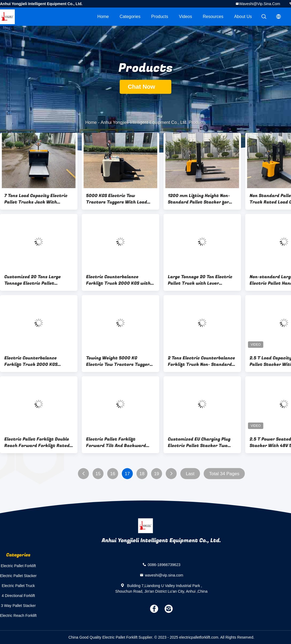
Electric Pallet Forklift (18, 566)
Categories (130, 17)
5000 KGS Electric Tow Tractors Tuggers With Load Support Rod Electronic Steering (117, 199)
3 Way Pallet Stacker (18, 606)
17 (127, 474)
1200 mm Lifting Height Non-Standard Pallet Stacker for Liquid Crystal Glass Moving (199, 199)
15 (98, 474)
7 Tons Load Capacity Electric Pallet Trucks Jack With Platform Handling (36, 199)
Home (103, 17)
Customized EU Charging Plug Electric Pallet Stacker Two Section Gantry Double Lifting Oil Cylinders (200, 442)
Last (190, 474)
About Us (243, 17)
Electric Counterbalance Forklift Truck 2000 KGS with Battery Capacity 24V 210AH (118, 280)
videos (185, 17)
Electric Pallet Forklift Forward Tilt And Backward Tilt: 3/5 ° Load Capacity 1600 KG (118, 442)
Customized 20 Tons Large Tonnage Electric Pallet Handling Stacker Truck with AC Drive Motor (36, 280)
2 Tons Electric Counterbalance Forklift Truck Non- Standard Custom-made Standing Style (201, 361)
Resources (213, 17)
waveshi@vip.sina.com (260, 4)
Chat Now (145, 87)
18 (142, 474)
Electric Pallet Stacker (18, 576)
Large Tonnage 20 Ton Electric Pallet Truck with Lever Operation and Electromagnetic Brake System (202, 280)
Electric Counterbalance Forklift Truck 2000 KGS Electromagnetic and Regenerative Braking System (36, 361)
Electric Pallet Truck (18, 586)
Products (160, 17)
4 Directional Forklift (18, 596)
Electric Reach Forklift (18, 616)
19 (157, 474)
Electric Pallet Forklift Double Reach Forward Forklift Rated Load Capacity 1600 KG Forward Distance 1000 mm (39, 442)
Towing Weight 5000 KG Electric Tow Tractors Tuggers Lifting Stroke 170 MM (119, 361)
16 (113, 474)
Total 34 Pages (224, 474)
